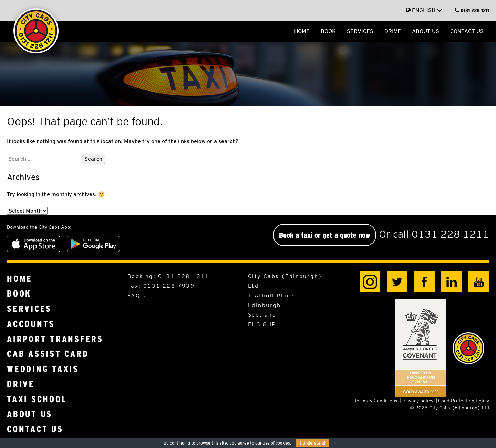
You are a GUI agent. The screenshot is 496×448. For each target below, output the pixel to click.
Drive (393, 31)
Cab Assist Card (48, 354)
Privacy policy (418, 401)
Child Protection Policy (464, 401)
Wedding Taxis (43, 369)
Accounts (31, 324)
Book (328, 31)
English (424, 10)
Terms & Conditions (376, 401)
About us (426, 31)
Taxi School (37, 399)
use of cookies (276, 443)
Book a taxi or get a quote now (325, 235)
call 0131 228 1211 (441, 234)
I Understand (313, 443)
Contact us (467, 31)
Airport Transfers (55, 339)
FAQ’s (136, 295)
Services (360, 31)
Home (302, 31)
